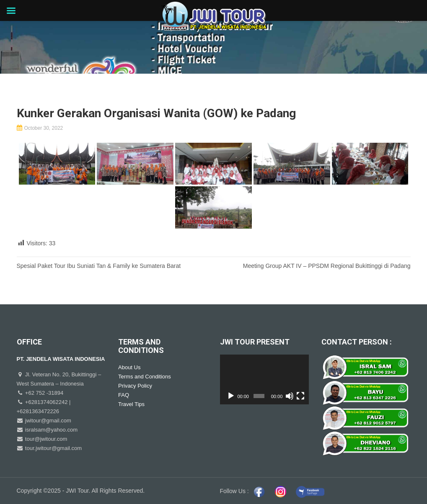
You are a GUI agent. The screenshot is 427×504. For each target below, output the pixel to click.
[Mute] (290, 396)
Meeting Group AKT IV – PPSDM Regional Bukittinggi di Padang (327, 266)
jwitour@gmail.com (47, 420)
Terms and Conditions (145, 377)
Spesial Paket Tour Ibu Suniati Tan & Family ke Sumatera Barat (99, 266)
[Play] (231, 396)
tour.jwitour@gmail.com (53, 448)
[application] (265, 380)
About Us (129, 367)
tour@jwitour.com (45, 439)
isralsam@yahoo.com (50, 430)
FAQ (124, 395)
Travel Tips (131, 404)
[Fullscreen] (300, 396)
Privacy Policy (135, 386)
